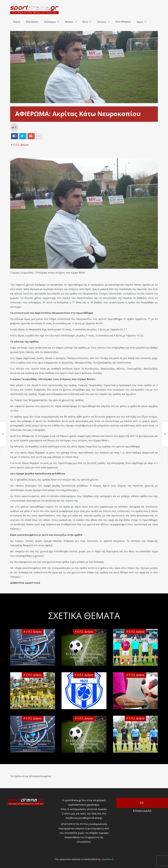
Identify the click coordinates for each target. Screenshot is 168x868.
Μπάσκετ (69, 22)
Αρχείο (140, 22)
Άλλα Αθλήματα (123, 22)
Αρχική (16, 22)
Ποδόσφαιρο (50, 22)
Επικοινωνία (142, 803)
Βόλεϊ (85, 22)
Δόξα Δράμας (32, 22)
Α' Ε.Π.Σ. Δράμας (20, 145)
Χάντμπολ (102, 22)
